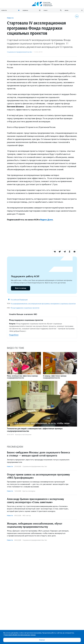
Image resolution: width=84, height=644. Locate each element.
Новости (10, 18)
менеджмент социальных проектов (63, 304)
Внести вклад (20, 288)
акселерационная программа (39, 304)
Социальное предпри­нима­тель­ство (20, 52)
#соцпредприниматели (19, 304)
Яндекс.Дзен (46, 220)
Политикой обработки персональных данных (20, 635)
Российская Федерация (19, 300)
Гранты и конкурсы (29, 491)
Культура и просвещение (23, 435)
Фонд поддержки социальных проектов (25, 308)
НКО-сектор (27, 516)
